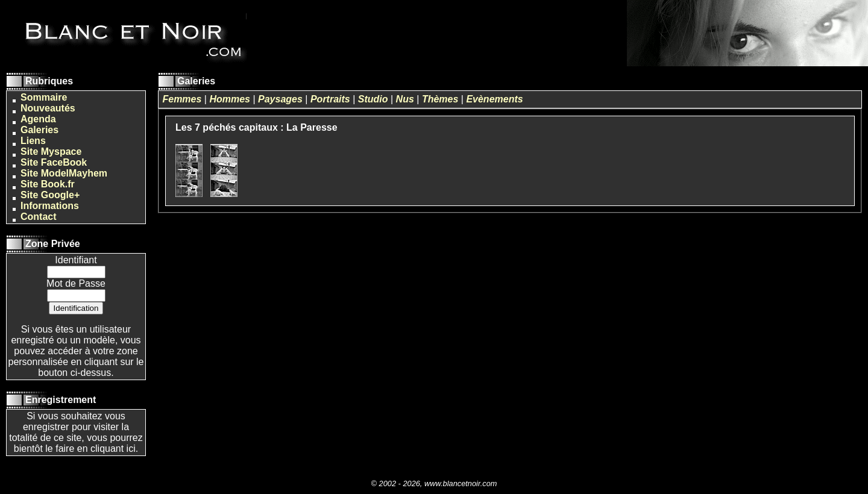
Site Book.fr (48, 184)
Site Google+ (50, 195)
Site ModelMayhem (64, 173)
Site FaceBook (54, 162)
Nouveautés (48, 108)
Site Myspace (51, 152)
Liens (33, 141)
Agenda (38, 119)
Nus (405, 99)
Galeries (39, 130)
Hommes (230, 99)
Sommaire (44, 97)
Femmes (182, 99)
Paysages (280, 99)
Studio (373, 99)
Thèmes (440, 99)
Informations (50, 206)
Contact (39, 217)
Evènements (494, 99)
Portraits (330, 99)
